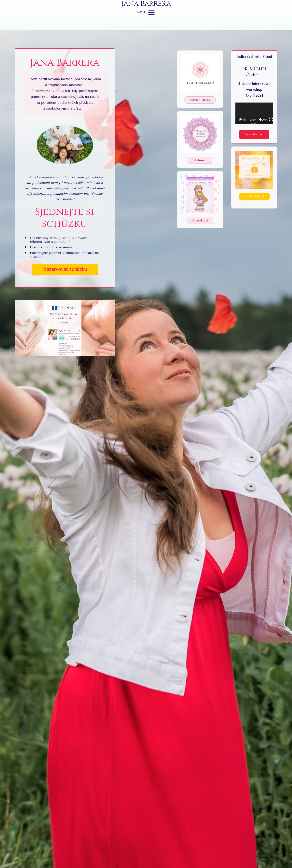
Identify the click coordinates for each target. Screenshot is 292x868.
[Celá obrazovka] (271, 120)
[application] (254, 113)
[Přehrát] (241, 120)
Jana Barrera (146, 4)
